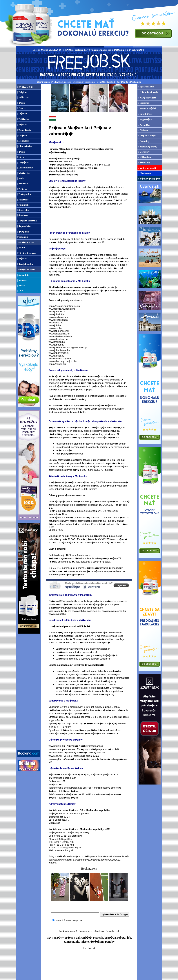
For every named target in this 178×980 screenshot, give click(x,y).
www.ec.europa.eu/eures (62, 749)
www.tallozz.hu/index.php (62, 309)
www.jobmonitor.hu (59, 331)
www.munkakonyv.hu (60, 358)
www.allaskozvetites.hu (61, 336)
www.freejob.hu (57, 342)
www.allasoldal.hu (58, 339)
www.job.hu (55, 325)
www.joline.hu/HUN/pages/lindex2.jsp (68, 347)
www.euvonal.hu (57, 614)
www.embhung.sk (64, 850)
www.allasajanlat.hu (59, 334)
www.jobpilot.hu (57, 314)
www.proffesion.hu (58, 320)
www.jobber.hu (56, 345)
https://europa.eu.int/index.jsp (64, 306)
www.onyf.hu (55, 759)
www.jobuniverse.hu (59, 350)
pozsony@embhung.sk (69, 848)
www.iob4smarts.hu (59, 353)
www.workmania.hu (59, 317)
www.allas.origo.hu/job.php (63, 361)
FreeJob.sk (89, 948)
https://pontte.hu (57, 364)
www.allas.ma (56, 323)
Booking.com (89, 869)
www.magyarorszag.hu (114, 611)
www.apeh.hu (79, 611)
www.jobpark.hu (57, 312)
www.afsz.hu (55, 328)
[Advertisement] (29, 692)
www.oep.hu (94, 611)
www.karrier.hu (56, 356)
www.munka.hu (57, 746)
